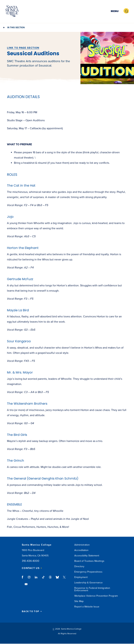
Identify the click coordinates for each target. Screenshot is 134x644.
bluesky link (57, 579)
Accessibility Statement (87, 556)
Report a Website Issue (87, 607)
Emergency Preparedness (88, 572)
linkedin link (36, 579)
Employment (81, 577)
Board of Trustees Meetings (89, 561)
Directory (79, 566)
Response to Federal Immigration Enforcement (92, 589)
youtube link (26, 586)
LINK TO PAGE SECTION (23, 48)
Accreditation (81, 550)
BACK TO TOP (32, 612)
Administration (82, 545)
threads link (50, 579)
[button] (114, 11)
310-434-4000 (31, 561)
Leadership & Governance (88, 583)
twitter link (64, 579)
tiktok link (43, 579)
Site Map (79, 601)
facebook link (23, 579)
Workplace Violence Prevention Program (96, 596)
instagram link (29, 579)
